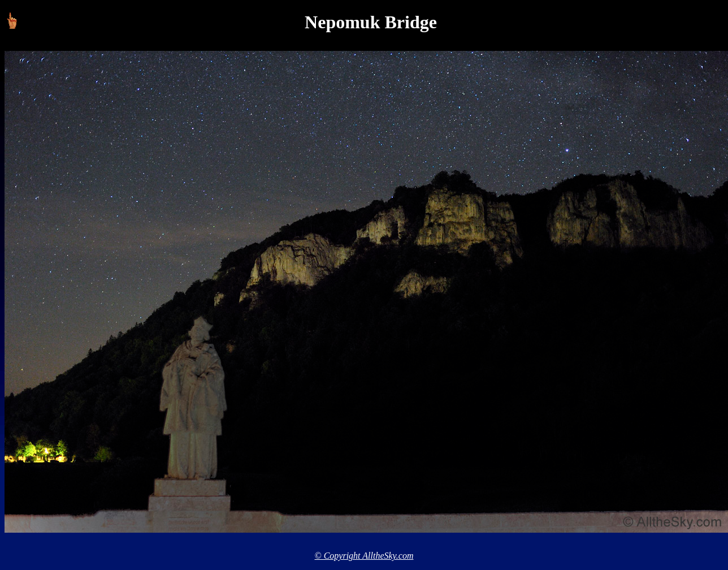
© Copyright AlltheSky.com (364, 556)
